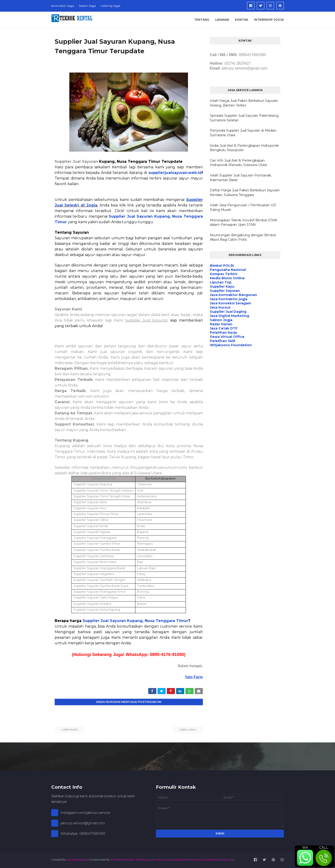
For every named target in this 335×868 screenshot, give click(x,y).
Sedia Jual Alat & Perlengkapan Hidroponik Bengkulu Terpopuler (244, 148)
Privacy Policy (162, 860)
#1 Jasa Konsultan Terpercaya (131, 860)
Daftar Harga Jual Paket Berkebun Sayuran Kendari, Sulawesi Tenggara (245, 193)
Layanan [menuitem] (222, 20)
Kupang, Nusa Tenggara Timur (158, 621)
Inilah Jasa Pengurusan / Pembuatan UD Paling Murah (243, 207)
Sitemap (226, 860)
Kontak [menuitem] (242, 20)
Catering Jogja (110, 6)
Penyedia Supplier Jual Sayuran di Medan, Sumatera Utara (243, 133)
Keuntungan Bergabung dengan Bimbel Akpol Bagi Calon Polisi (243, 237)
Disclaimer (180, 860)
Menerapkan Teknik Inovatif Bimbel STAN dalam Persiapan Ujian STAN (243, 223)
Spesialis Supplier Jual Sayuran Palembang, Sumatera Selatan (244, 118)
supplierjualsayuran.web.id (175, 173)
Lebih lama (187, 730)
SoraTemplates (77, 860)
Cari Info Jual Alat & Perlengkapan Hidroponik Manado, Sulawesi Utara (238, 163)
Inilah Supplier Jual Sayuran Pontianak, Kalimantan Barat (241, 178)
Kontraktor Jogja (63, 6)
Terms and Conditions (204, 860)
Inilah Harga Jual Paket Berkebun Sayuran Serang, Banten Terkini (244, 103)
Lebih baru (70, 730)
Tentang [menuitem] (202, 20)
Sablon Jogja (87, 6)
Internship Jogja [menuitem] (269, 20)
